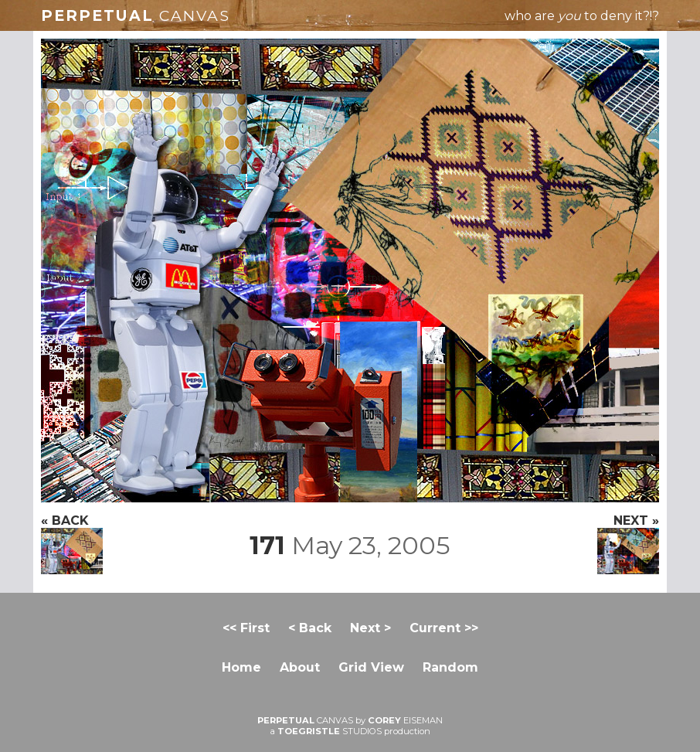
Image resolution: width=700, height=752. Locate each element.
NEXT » (628, 544)
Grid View (371, 667)
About (300, 667)
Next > (370, 628)
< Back (310, 628)
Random (450, 667)
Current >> (444, 628)
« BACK (72, 544)
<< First (246, 628)
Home (241, 667)
